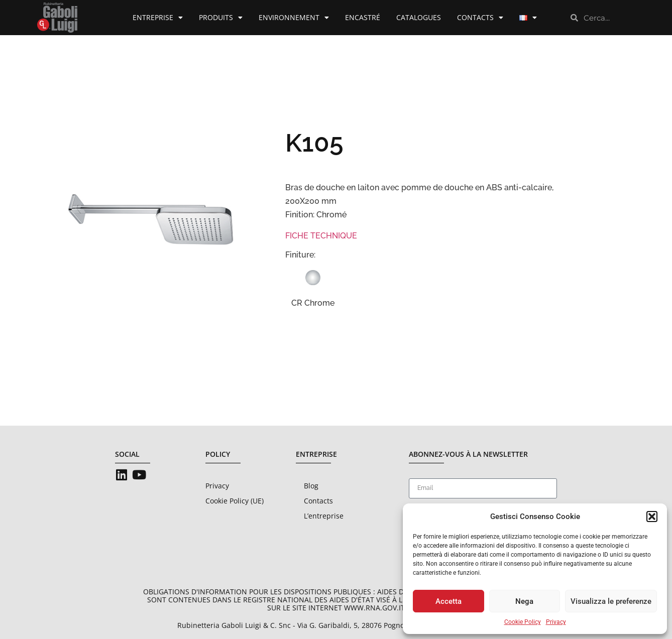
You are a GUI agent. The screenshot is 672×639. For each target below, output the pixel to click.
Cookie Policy (523, 622)
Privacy (556, 622)
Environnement (294, 18)
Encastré (363, 17)
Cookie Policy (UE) (235, 501)
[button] (652, 517)
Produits (221, 18)
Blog (311, 486)
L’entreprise (324, 516)
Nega (524, 601)
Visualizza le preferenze (611, 601)
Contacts (480, 18)
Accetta (449, 601)
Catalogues (419, 17)
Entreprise (158, 18)
